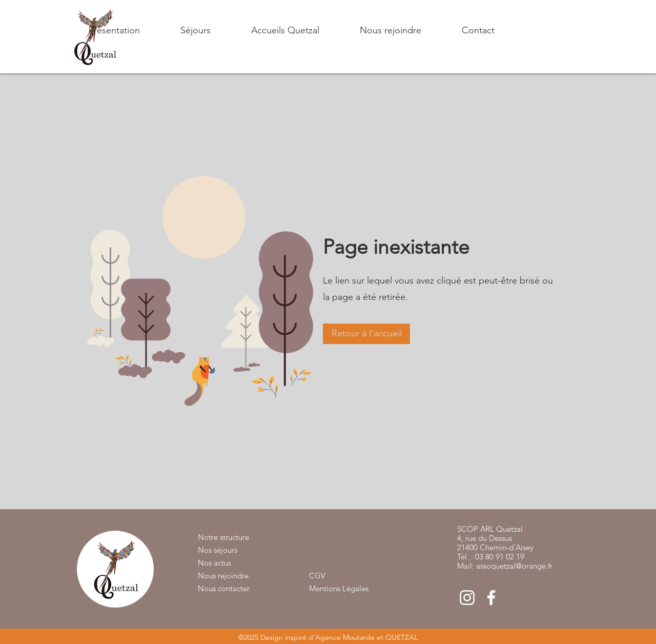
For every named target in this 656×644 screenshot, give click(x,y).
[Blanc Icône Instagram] (467, 598)
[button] (180, 30)
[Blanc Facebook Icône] (491, 598)
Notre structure (223, 537)
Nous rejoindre (223, 576)
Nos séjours (218, 550)
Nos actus (214, 563)
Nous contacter (224, 588)
